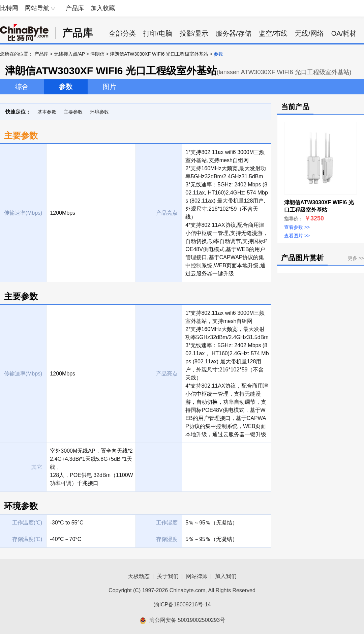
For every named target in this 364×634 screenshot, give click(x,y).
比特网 (9, 8)
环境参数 (99, 112)
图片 (110, 87)
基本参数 (47, 112)
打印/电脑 (158, 33)
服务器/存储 (234, 33)
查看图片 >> (297, 236)
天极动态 (139, 576)
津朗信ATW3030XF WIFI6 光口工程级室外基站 (159, 54)
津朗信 (97, 54)
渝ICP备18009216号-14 (183, 605)
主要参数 (73, 112)
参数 (66, 87)
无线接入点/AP (69, 54)
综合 (22, 87)
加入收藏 (103, 8)
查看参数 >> (297, 227)
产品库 (75, 8)
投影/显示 (194, 33)
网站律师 (197, 576)
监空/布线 (273, 33)
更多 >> (356, 258)
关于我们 (168, 576)
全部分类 (122, 33)
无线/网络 (309, 33)
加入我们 (226, 576)
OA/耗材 (344, 33)
